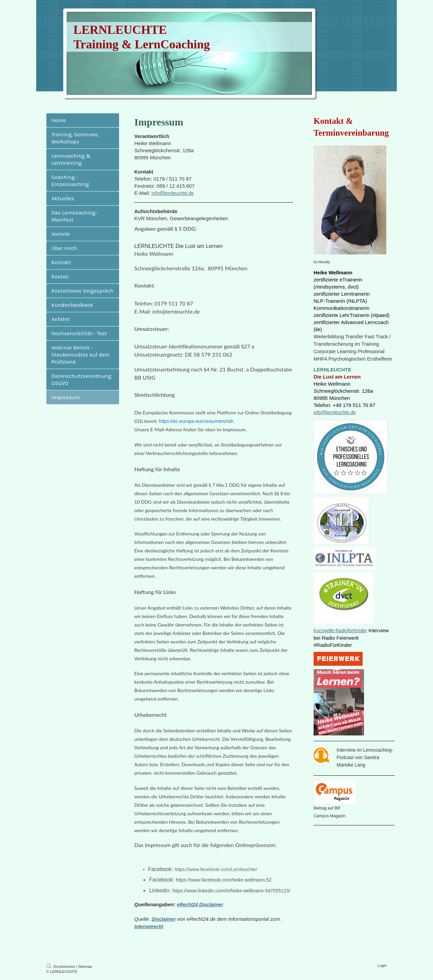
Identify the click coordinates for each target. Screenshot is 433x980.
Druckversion (61, 966)
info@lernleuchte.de (173, 193)
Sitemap (85, 966)
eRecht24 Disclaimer (200, 905)
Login (382, 965)
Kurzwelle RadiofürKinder (340, 631)
